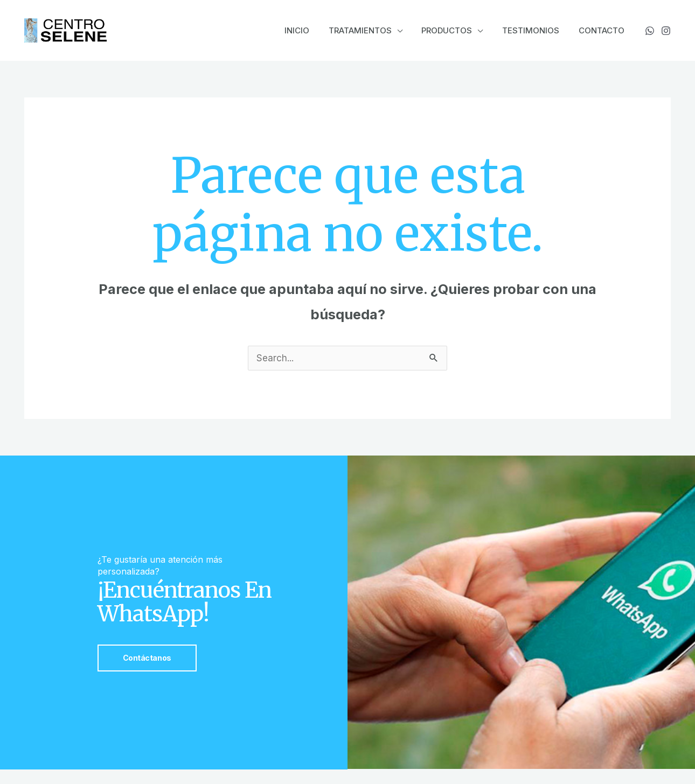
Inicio (311, 30)
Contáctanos (147, 658)
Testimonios (536, 30)
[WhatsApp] (650, 31)
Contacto (603, 30)
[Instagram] (666, 31)
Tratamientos (371, 30)
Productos (455, 30)
